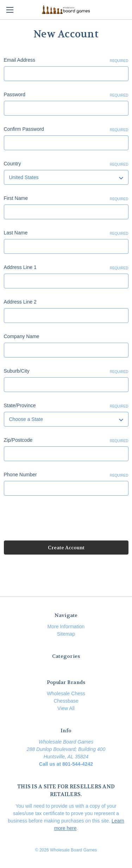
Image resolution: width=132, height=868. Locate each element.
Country (66, 164)
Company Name (22, 336)
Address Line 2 (20, 302)
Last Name (66, 233)
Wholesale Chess (66, 693)
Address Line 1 (66, 268)
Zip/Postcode (66, 440)
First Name (66, 198)
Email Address (66, 60)
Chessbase (66, 701)
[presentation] (57, 519)
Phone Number (66, 475)
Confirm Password (66, 129)
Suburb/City (66, 371)
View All (66, 708)
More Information (66, 626)
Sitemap (66, 634)
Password (66, 95)
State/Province (66, 406)
